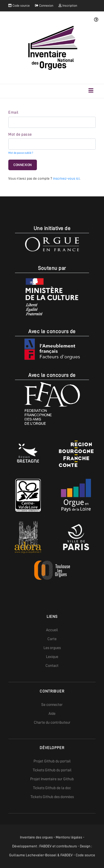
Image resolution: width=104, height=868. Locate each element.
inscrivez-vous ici (66, 178)
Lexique (52, 657)
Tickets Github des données (52, 797)
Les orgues (52, 648)
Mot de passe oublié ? (21, 153)
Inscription (68, 6)
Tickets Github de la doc (52, 788)
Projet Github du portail (52, 761)
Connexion (44, 6)
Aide (52, 713)
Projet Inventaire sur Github (52, 779)
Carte (52, 639)
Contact (52, 665)
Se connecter (52, 704)
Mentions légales (69, 837)
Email (13, 112)
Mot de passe (20, 134)
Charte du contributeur (52, 722)
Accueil (52, 630)
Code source (19, 6)
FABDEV (45, 846)
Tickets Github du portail (52, 770)
